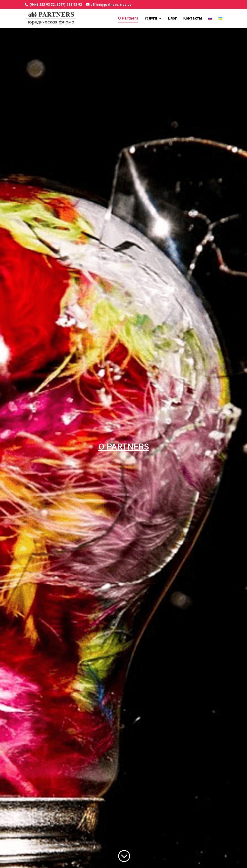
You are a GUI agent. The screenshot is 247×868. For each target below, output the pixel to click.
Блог (173, 19)
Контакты (193, 19)
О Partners (128, 19)
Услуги (151, 19)
